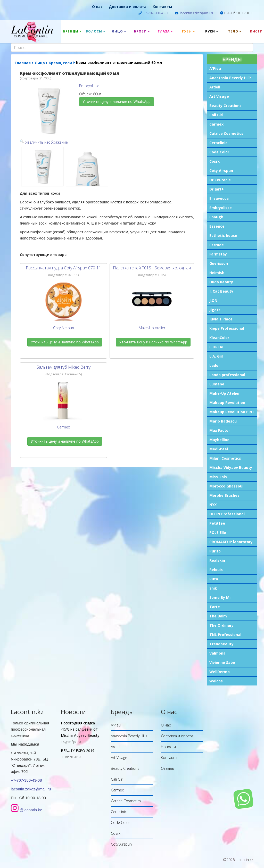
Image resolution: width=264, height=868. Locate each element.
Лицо (117, 31)
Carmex (216, 124)
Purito (215, 551)
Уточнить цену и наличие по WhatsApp (117, 101)
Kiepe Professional (227, 328)
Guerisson (219, 263)
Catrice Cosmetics (226, 133)
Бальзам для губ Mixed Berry (63, 367)
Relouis (216, 570)
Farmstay (218, 254)
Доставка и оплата (128, 7)
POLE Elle (218, 532)
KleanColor (219, 338)
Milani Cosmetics (225, 458)
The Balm (218, 616)
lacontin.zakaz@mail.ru (197, 13)
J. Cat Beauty (221, 291)
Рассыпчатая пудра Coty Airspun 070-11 (63, 268)
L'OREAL (217, 347)
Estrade (217, 245)
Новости (168, 747)
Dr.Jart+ (217, 189)
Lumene (217, 384)
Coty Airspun (221, 171)
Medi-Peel (219, 449)
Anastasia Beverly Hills (230, 78)
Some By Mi (220, 597)
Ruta (214, 579)
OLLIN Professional (227, 514)
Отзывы (168, 768)
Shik (213, 588)
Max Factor (220, 430)
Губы (187, 31)
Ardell (215, 87)
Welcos (216, 681)
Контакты (162, 7)
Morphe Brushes (224, 495)
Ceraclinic (218, 143)
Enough (216, 217)
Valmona (217, 653)
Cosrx (214, 161)
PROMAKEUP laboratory (231, 542)
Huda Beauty (221, 282)
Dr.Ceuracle (220, 180)
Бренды (71, 31)
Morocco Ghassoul (226, 486)
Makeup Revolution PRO (232, 412)
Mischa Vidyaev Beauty (231, 468)
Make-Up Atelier (225, 393)
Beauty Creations (225, 106)
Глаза (164, 31)
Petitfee (217, 523)
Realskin (217, 560)
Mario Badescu (223, 421)
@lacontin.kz (31, 810)
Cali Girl (216, 115)
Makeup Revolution (227, 403)
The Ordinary (221, 625)
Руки (210, 31)
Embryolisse (221, 208)
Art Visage (219, 96)
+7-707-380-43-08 (156, 13)
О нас (97, 7)
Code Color (219, 152)
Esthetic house (223, 235)
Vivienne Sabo (222, 662)
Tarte (215, 607)
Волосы (94, 31)
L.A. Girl (216, 356)
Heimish (217, 273)
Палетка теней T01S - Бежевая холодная (152, 268)
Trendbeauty (221, 644)
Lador (215, 365)
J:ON (213, 300)
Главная (23, 63)
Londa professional (227, 375)
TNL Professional (225, 635)
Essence (217, 226)
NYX (213, 505)
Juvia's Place (221, 319)
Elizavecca (219, 198)
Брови (140, 31)
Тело (233, 31)
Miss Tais (218, 477)
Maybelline (219, 440)
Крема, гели (60, 63)
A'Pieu (215, 68)
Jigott (215, 310)
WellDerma (220, 672)
